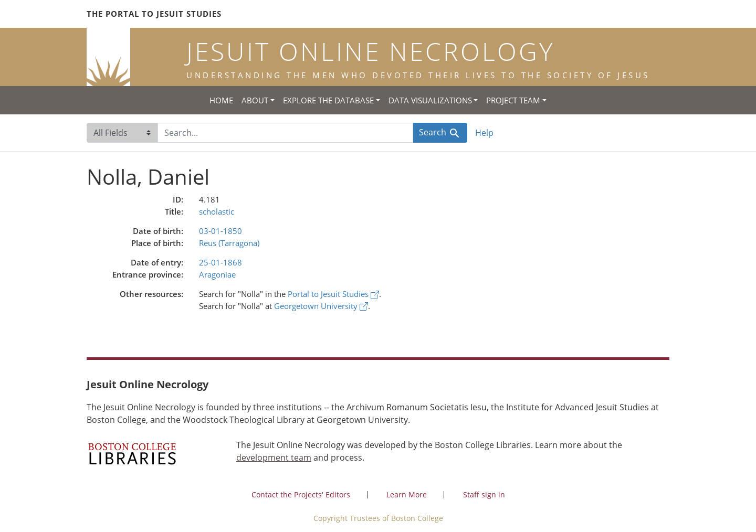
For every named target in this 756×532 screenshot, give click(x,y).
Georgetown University (321, 306)
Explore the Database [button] (328, 100)
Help (484, 133)
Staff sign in (484, 494)
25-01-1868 (220, 262)
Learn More (407, 494)
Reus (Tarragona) (229, 243)
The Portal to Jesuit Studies (154, 14)
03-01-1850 (220, 231)
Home (221, 100)
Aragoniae (217, 274)
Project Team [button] (513, 100)
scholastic (217, 211)
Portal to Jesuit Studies (333, 294)
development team (274, 457)
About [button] (255, 100)
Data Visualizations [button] (430, 100)
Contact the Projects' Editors (301, 494)
